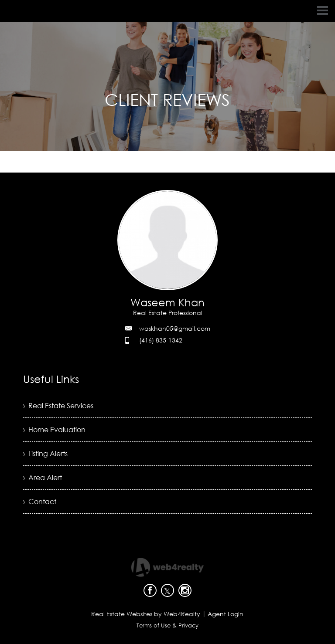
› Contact (40, 502)
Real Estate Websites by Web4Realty (146, 614)
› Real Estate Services (58, 406)
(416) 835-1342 (161, 340)
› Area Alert (43, 478)
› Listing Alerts (45, 454)
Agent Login (226, 614)
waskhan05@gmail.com (175, 328)
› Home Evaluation (54, 430)
